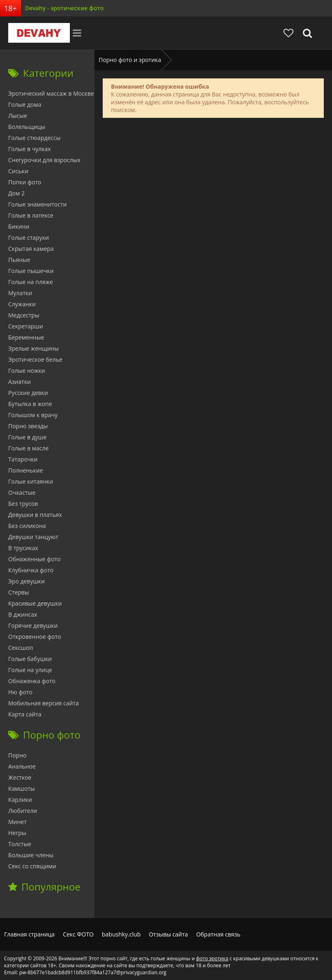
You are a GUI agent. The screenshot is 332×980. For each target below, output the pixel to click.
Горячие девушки (33, 625)
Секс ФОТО (78, 934)
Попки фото (25, 182)
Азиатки (20, 382)
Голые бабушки (30, 659)
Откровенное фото (35, 637)
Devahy (39, 33)
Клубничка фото (31, 570)
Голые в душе (27, 437)
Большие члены (31, 855)
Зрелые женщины (33, 348)
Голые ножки (27, 371)
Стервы (19, 592)
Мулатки (20, 293)
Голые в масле (28, 448)
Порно (17, 755)
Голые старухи (29, 238)
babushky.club (121, 934)
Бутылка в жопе (30, 404)
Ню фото (20, 692)
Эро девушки (27, 581)
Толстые (20, 844)
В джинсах (23, 614)
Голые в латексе (31, 215)
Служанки (22, 304)
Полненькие (25, 470)
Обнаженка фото (32, 681)
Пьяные (19, 260)
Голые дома (25, 104)
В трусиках (23, 548)
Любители (23, 811)
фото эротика (212, 958)
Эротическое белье (35, 359)
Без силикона (27, 526)
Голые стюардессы (34, 138)
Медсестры (24, 315)
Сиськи (18, 171)
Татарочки (23, 459)
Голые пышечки (31, 271)
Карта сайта (25, 714)
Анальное (22, 766)
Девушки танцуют (33, 537)
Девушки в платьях (35, 515)
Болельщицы (27, 127)
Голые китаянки (31, 481)
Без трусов (23, 504)
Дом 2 (16, 193)
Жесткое (20, 777)
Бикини (19, 226)
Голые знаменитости (37, 204)
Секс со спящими (32, 866)
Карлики (20, 800)
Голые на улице (30, 670)
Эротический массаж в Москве (51, 93)
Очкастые (22, 492)
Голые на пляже (31, 282)
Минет (17, 822)
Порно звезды (28, 426)
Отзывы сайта (168, 934)
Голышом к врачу (33, 415)
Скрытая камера (31, 249)
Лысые (18, 116)
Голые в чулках (30, 149)
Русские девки (28, 393)
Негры (17, 833)
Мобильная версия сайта (44, 703)
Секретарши (26, 326)
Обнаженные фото (34, 559)
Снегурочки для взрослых (44, 160)
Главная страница (29, 934)
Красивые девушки (35, 603)
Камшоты (22, 788)
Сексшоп (21, 648)
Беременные (26, 337)
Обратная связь (218, 934)
